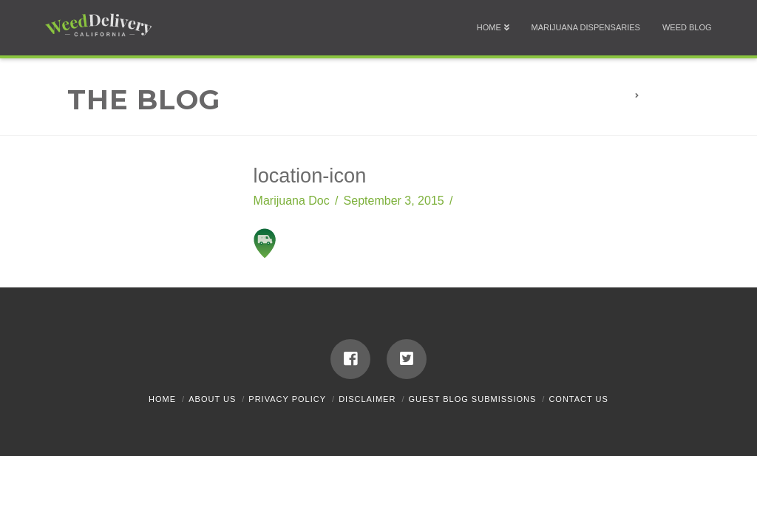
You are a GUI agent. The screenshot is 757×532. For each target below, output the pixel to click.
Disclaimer (367, 399)
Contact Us (578, 399)
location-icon (678, 96)
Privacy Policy (287, 399)
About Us (212, 399)
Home (162, 399)
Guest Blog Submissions (473, 399)
